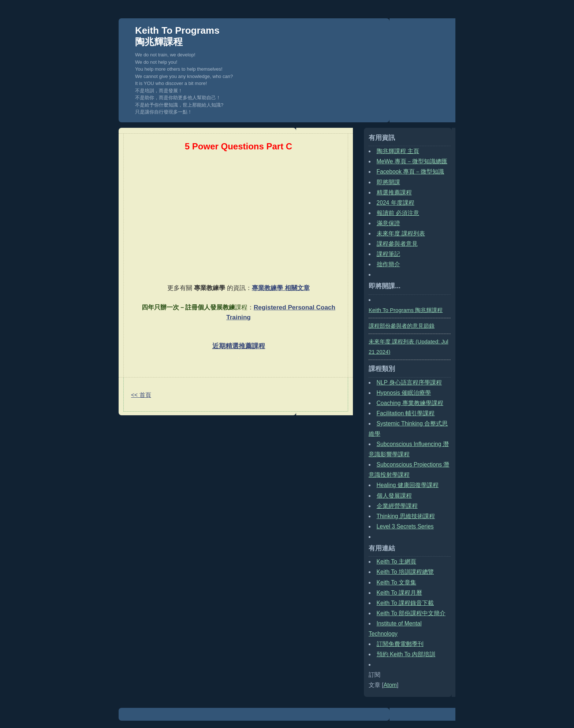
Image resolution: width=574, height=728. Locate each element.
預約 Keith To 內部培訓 (406, 654)
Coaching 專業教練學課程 (410, 403)
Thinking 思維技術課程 (406, 516)
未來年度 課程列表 (401, 233)
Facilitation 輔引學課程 (406, 413)
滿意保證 (388, 223)
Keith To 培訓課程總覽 (405, 572)
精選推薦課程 (394, 192)
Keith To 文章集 (396, 582)
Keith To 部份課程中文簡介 (411, 613)
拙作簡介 (388, 264)
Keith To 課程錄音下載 (405, 603)
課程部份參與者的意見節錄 (402, 326)
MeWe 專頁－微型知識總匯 (412, 161)
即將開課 (388, 182)
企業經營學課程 (397, 506)
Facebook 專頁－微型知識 (411, 172)
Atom (390, 685)
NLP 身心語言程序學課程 (409, 382)
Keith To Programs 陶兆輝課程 (177, 36)
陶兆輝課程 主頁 (398, 151)
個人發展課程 (394, 496)
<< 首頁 (141, 395)
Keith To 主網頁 (396, 562)
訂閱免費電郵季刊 (400, 644)
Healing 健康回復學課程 (408, 485)
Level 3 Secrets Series (405, 526)
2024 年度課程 (396, 203)
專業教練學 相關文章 (281, 288)
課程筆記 (388, 254)
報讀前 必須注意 (398, 213)
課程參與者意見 (397, 244)
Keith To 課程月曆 (399, 593)
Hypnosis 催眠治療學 (404, 393)
